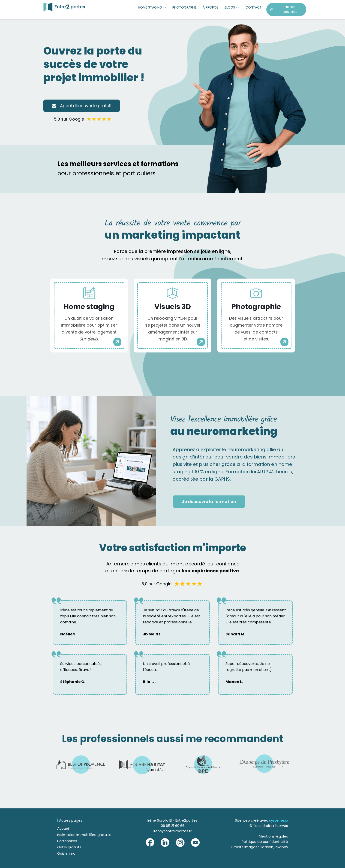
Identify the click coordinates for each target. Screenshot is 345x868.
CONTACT (254, 7)
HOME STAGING (152, 7)
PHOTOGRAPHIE (184, 7)
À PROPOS (211, 7)
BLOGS (232, 7)
